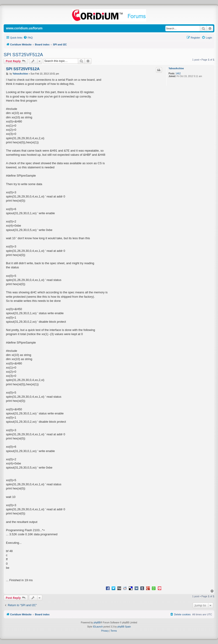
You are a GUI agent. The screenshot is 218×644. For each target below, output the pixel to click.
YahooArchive (176, 68)
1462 (178, 74)
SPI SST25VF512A (23, 55)
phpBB (97, 623)
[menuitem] (28, 38)
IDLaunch (98, 627)
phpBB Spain (124, 627)
